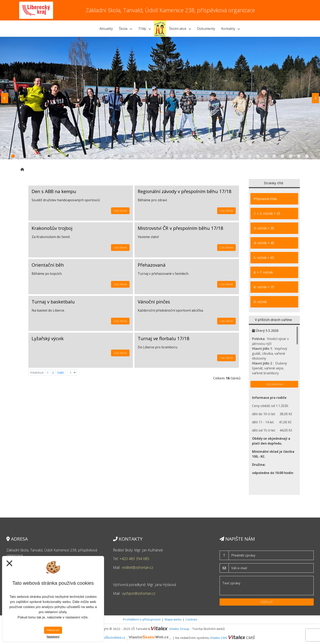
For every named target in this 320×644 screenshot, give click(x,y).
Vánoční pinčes (154, 302)
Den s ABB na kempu (54, 191)
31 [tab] (258, 156)
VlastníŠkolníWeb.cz (134, 637)
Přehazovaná (152, 265)
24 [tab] (201, 156)
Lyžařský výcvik (48, 338)
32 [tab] (266, 156)
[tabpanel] (160, 98)
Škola (126, 29)
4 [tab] (38, 156)
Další (60, 373)
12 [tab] (103, 156)
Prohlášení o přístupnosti (142, 619)
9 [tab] (78, 156)
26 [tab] (217, 156)
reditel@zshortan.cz (138, 567)
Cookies (191, 619)
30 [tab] (250, 156)
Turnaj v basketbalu (53, 302)
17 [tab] (144, 156)
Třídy (144, 29)
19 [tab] (160, 156)
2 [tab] (21, 156)
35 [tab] (291, 156)
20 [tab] (168, 156)
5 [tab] (46, 156)
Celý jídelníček (274, 384)
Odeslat (267, 602)
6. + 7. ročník (263, 272)
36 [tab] (299, 156)
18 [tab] (152, 156)
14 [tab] (119, 156)
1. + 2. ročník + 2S (267, 214)
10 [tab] (87, 156)
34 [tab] (282, 156)
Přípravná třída (265, 199)
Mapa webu (173, 619)
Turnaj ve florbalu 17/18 (164, 338)
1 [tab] (13, 156)
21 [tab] (176, 156)
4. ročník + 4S (264, 243)
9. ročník (260, 302)
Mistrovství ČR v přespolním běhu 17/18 (181, 228)
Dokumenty (206, 29)
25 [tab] (209, 156)
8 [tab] (70, 156)
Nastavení (53, 637)
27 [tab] (225, 156)
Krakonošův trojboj (52, 228)
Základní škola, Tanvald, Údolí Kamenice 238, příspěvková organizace (170, 10)
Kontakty (231, 29)
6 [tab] (54, 156)
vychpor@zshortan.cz (139, 593)
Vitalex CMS (219, 637)
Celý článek (120, 211)
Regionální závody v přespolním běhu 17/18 (185, 191)
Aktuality (106, 29)
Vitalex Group (179, 629)
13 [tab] (111, 156)
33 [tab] (274, 156)
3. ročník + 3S (264, 228)
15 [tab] (127, 156)
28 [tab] (233, 156)
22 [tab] (184, 156)
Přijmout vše (53, 630)
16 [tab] (136, 156)
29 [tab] (242, 156)
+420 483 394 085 (134, 559)
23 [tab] (193, 156)
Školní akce (180, 29)
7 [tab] (62, 156)
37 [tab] (307, 156)
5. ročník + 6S (264, 258)
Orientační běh (48, 265)
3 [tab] (29, 156)
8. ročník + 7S (264, 287)
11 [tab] (95, 156)
